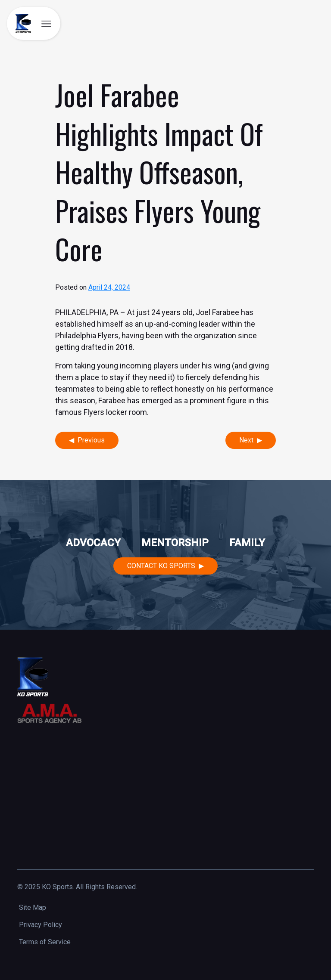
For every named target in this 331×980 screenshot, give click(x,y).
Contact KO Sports (161, 566)
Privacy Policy (41, 925)
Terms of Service (45, 942)
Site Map (33, 907)
